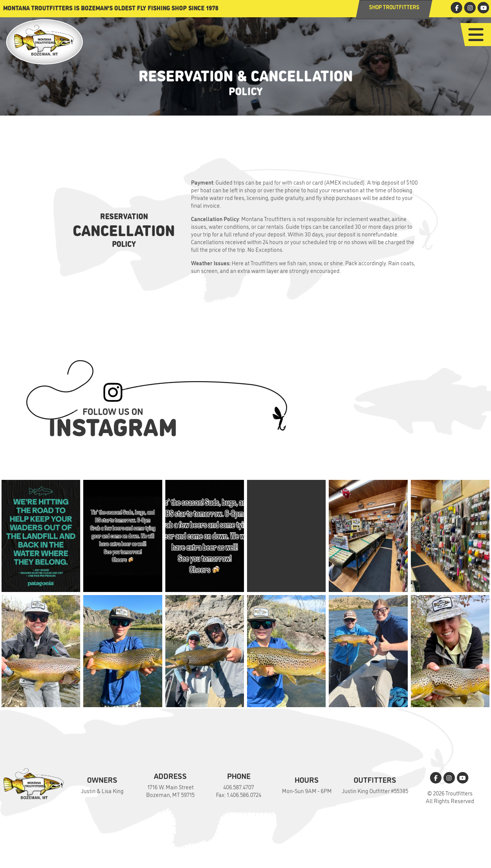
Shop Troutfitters (394, 7)
